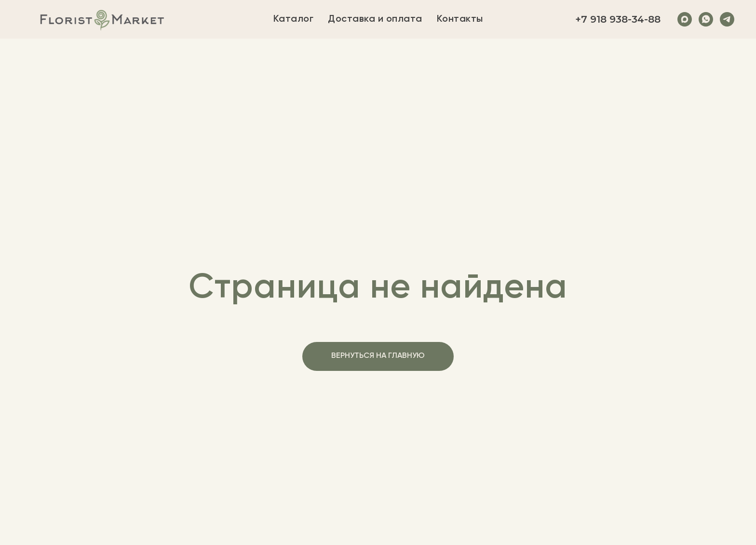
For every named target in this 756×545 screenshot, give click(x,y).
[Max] (685, 19)
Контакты (460, 19)
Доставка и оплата (375, 19)
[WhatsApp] (706, 19)
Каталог (294, 19)
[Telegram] (727, 19)
